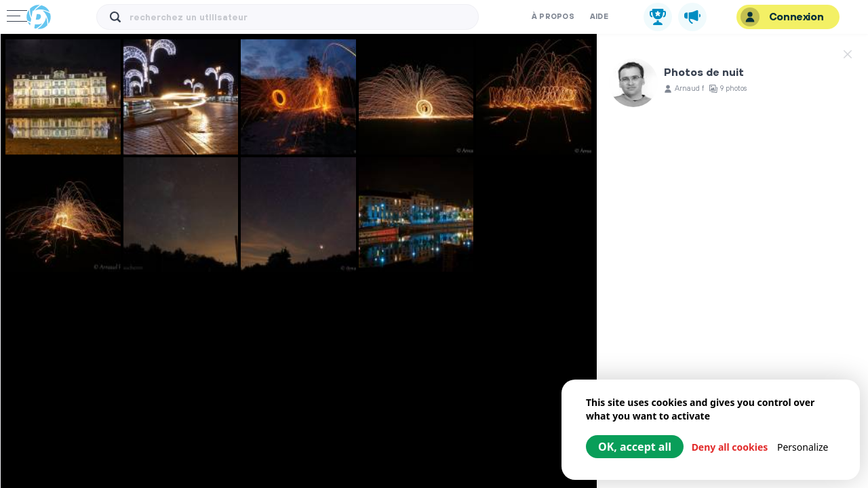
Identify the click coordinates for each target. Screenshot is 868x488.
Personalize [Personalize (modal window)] (803, 447)
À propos (553, 17)
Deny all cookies (730, 447)
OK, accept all (635, 447)
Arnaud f (689, 89)
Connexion (782, 17)
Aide (599, 17)
